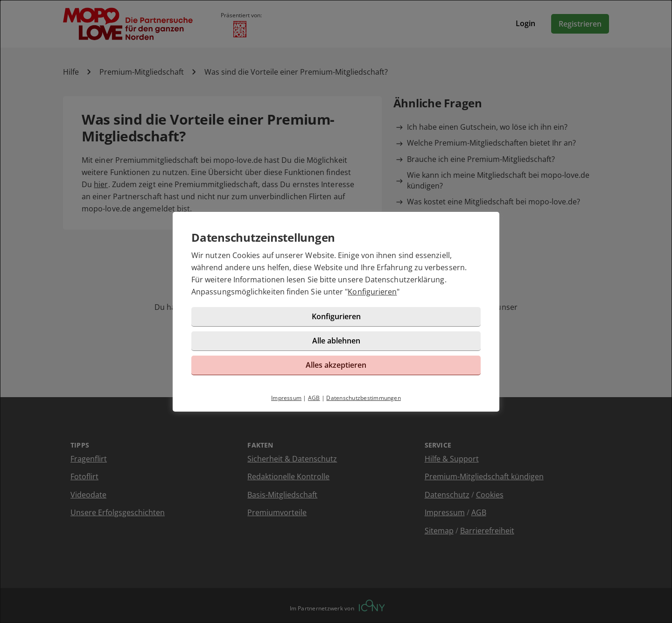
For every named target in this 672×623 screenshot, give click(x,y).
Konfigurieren (372, 292)
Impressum (286, 398)
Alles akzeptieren (336, 365)
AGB (314, 398)
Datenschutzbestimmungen (364, 398)
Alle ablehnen (336, 341)
